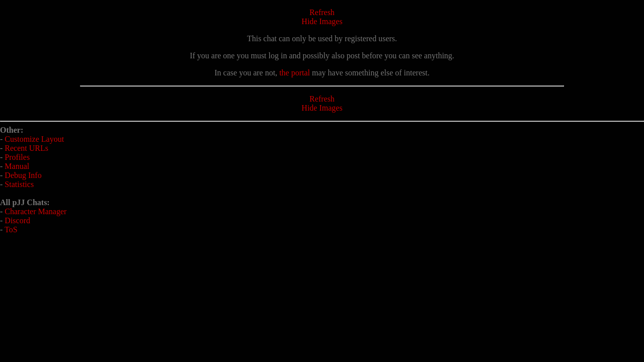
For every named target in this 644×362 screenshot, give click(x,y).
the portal (295, 73)
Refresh (322, 12)
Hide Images (322, 21)
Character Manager (35, 211)
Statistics (19, 184)
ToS (11, 230)
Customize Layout (34, 139)
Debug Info (23, 175)
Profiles (17, 157)
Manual (17, 166)
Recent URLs (26, 148)
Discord (17, 220)
